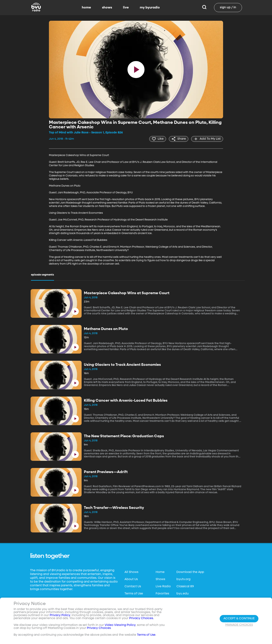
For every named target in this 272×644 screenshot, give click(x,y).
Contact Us (133, 587)
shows (107, 8)
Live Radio (163, 587)
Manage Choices (239, 625)
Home (160, 572)
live (126, 8)
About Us (131, 579)
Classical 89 (185, 587)
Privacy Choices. (141, 618)
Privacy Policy (60, 615)
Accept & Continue (239, 619)
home (86, 8)
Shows (160, 579)
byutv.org (183, 579)
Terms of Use (134, 594)
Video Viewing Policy (120, 625)
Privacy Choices (99, 628)
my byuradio (150, 8)
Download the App (190, 572)
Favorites (162, 594)
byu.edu (183, 594)
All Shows (131, 572)
